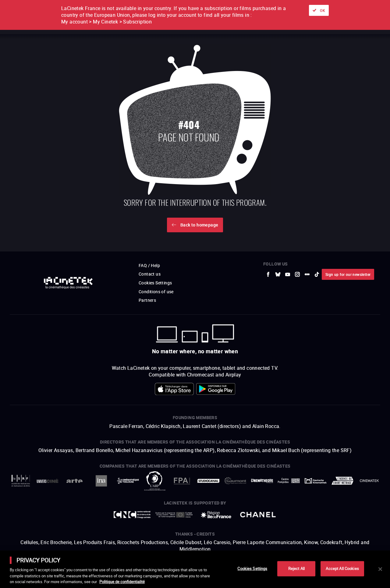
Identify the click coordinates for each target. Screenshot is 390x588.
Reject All (296, 568)
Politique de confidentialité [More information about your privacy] (122, 582)
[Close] (380, 569)
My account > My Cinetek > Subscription (106, 22)
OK (323, 10)
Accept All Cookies (342, 568)
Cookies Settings (252, 568)
